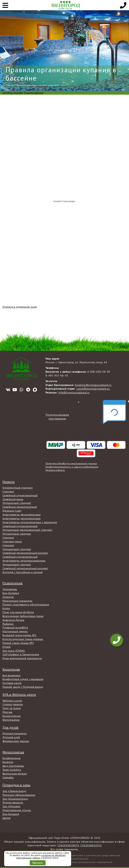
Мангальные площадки (17, 601)
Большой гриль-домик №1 (20, 635)
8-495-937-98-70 (57, 376)
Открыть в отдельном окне (20, 307)
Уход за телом (12, 708)
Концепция (11, 669)
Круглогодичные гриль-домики (23, 639)
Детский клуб (11, 737)
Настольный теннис (15, 631)
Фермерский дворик (16, 741)
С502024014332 (91, 845)
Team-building (12, 770)
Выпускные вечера (15, 774)
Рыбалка (8, 624)
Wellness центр (12, 701)
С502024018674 (68, 845)
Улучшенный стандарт (17, 503)
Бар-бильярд (11, 593)
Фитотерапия (11, 720)
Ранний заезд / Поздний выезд (23, 687)
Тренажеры (10, 589)
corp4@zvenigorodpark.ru (93, 389)
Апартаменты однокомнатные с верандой (30, 522)
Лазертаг (8, 597)
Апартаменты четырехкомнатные (24, 561)
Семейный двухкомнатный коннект (25, 553)
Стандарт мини (12, 541)
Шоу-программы (13, 766)
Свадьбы (8, 777)
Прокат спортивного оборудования (26, 604)
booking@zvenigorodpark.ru (93, 385)
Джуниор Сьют (12, 511)
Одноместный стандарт (18, 488)
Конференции (12, 758)
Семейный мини (13, 499)
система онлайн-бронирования (23, 93)
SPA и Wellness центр (19, 695)
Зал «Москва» (12, 806)
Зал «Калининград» (15, 799)
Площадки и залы (16, 785)
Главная (10, 85)
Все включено (12, 675)
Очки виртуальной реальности (22, 658)
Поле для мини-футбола (18, 612)
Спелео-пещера (13, 704)
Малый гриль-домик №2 (18, 643)
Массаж (7, 712)
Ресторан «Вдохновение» (19, 795)
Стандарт (8, 491)
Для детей (10, 727)
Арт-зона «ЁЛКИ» (14, 651)
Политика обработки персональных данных (71, 463)
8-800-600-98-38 (99, 372)
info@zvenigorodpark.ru (74, 392)
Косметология (12, 716)
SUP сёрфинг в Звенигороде (21, 654)
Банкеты (8, 762)
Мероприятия (13, 752)
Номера (9, 482)
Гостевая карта (12, 683)
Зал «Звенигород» (15, 791)
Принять (38, 863)
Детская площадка (15, 733)
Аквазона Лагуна (13, 620)
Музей (7, 647)
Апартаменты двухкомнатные (22, 515)
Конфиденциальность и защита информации (72, 467)
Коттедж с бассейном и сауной (23, 572)
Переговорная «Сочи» (17, 810)
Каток (6, 608)
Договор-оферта (55, 470)
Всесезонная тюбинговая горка (23, 616)
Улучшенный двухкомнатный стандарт (27, 530)
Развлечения (13, 583)
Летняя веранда (13, 802)
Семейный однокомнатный (20, 495)
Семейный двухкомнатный (20, 507)
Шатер (7, 818)
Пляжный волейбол (15, 627)
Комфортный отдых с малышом (23, 679)
